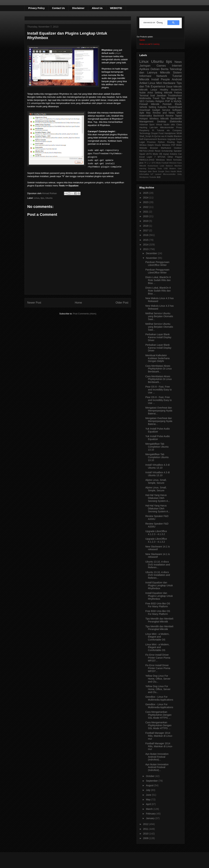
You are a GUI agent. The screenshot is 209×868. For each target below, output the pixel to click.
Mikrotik (165, 73)
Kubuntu (162, 107)
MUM (179, 133)
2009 (146, 838)
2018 (146, 226)
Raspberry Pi (147, 130)
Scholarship (167, 151)
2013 (146, 249)
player (118, 53)
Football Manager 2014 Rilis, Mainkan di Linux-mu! (159, 736)
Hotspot (143, 119)
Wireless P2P (169, 145)
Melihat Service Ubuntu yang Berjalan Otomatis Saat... (159, 316)
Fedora (178, 93)
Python (161, 142)
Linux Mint (155, 83)
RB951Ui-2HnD (147, 160)
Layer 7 (151, 157)
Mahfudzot (166, 148)
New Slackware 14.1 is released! (158, 548)
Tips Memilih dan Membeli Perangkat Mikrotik (159, 620)
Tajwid (178, 116)
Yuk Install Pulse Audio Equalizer (158, 430)
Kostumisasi (153, 166)
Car (180, 154)
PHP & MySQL (173, 101)
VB (161, 154)
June (149, 795)
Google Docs (164, 171)
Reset (158, 151)
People (165, 79)
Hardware (169, 83)
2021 (146, 212)
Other (170, 157)
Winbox (143, 145)
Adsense (144, 125)
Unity (180, 174)
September (152, 781)
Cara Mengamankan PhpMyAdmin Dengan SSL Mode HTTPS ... (158, 715)
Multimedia (145, 98)
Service (166, 110)
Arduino (173, 154)
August (150, 785)
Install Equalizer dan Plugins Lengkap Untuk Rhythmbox (159, 585)
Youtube (153, 177)
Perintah (167, 104)
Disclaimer (78, 8)
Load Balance (166, 166)
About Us (97, 8)
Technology (145, 133)
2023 (146, 202)
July (148, 790)
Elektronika (176, 121)
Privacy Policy (36, 8)
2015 (146, 240)
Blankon (178, 136)
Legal (142, 142)
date (150, 171)
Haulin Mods (176, 171)
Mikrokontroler (167, 128)
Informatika (144, 174)
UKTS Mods (152, 154)
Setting (152, 107)
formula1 (178, 160)
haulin (167, 125)
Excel (142, 157)
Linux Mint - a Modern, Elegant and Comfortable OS (157, 637)
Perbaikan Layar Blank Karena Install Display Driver (158, 337)
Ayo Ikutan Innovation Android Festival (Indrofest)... (157, 757)
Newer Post (34, 303)
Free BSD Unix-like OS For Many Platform (158, 605)
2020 (146, 216)
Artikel (143, 83)
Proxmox (151, 142)
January (151, 818)
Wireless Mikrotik (159, 119)
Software (177, 110)
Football (165, 163)
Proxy (179, 128)
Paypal (179, 157)
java (141, 163)
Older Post (122, 303)
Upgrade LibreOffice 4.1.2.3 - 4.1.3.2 (156, 533)
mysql (166, 154)
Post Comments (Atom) (85, 314)
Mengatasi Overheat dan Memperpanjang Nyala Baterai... (159, 411)
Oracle (158, 145)
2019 (146, 221)
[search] (153, 23)
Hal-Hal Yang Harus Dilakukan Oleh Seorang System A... (158, 498)
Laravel (158, 174)
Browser (154, 148)
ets (168, 130)
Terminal (144, 96)
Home (78, 303)
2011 (146, 829)
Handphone (170, 133)
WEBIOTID (116, 8)
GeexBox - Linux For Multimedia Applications (159, 698)
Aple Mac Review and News (157, 113)
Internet (177, 66)
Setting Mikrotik (163, 93)
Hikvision (173, 163)
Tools (160, 168)
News (178, 62)
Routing (171, 142)
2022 (146, 207)
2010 (146, 834)
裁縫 (159, 177)
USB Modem (170, 168)
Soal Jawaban (158, 96)
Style (179, 142)
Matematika (146, 116)
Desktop (162, 121)
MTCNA (161, 157)
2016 (146, 235)
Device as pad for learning (149, 44)
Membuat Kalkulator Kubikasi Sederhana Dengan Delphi (157, 358)
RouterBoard (175, 107)
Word (169, 160)
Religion (160, 101)
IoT (152, 174)
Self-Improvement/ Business (153, 139)
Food (161, 133)
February (151, 814)
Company (177, 130)
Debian (155, 69)
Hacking (143, 128)
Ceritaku (150, 101)
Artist (150, 93)
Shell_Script (145, 136)
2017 (146, 230)
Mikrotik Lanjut (148, 90)
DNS (179, 113)
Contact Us (58, 8)
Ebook (178, 104)
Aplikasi (144, 69)
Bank (155, 171)
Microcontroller (169, 174)
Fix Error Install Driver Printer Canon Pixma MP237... (158, 658)
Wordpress (144, 177)
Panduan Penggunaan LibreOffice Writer (157, 264)
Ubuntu (49, 198)
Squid (142, 154)
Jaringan (145, 66)
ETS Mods (156, 163)
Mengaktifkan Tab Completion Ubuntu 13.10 (157, 447)
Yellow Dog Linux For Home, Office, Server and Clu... (158, 679)
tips (42, 198)
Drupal (154, 133)
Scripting (152, 168)
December (152, 253)
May (148, 800)
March (150, 809)
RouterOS (176, 90)
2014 (146, 245)
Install (155, 79)
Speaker (178, 151)
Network (162, 76)
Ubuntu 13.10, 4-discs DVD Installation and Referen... (158, 565)
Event (179, 139)
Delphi (151, 145)
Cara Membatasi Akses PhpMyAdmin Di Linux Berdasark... (159, 369)
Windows (160, 160)
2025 (146, 193)
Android (177, 79)
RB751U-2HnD (147, 151)
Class (179, 125)
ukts (173, 125)
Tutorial (161, 130)
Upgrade (171, 139)
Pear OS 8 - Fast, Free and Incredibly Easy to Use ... (159, 390)
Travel (156, 98)
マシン (148, 163)
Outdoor (178, 148)
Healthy (164, 90)
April (149, 804)
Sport (152, 125)
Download (145, 110)
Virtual (159, 125)
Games (142, 40)
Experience (158, 86)
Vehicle (143, 107)
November (152, 258)
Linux (37, 198)
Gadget (156, 110)
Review (170, 116)
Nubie (143, 93)
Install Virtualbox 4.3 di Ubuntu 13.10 (158, 466)
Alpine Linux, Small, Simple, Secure (156, 481)
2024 (146, 198)
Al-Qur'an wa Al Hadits (162, 136)
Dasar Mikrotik (174, 87)
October (151, 776)
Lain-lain (154, 128)
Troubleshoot (175, 96)
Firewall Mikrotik (149, 104)
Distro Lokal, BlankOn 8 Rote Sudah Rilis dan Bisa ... (158, 280)
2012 (146, 824)
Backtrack (159, 116)
